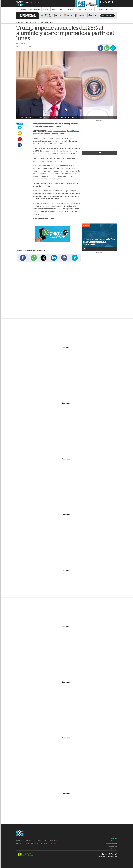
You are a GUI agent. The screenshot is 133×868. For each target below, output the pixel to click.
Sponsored (53, 843)
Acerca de (114, 841)
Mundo (49, 22)
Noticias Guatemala (26, 22)
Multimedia (44, 843)
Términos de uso (112, 846)
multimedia (110, 9)
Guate (54, 9)
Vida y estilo (89, 9)
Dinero (62, 9)
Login (27, 2)
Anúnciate (114, 838)
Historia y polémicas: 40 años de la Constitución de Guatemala (99, 242)
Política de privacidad (111, 844)
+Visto (99, 153)
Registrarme (34, 2)
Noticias (46, 9)
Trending (99, 9)
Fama (79, 9)
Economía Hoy (35, 9)
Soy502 (23, 9)
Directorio (114, 849)
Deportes (71, 9)
